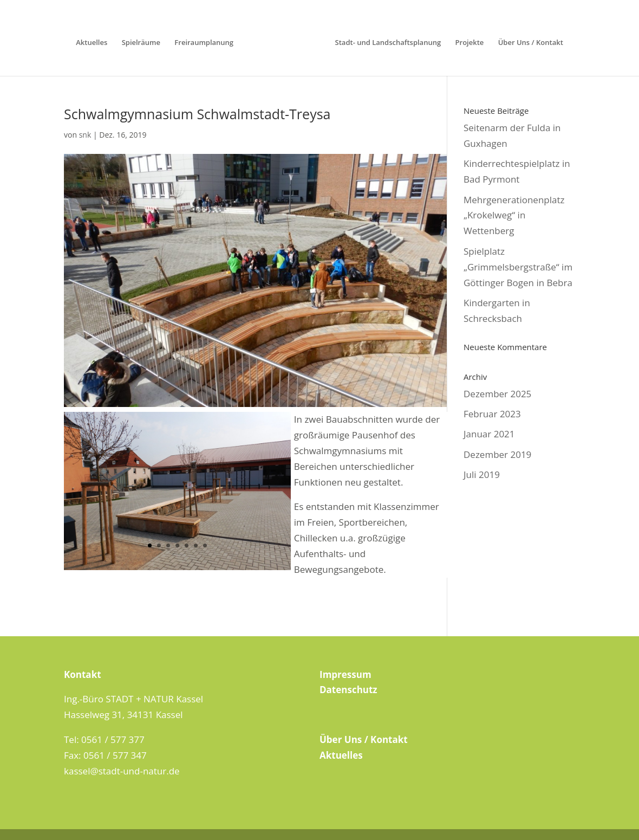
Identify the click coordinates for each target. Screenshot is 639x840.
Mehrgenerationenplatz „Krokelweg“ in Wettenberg (514, 215)
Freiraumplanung (204, 43)
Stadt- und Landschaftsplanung (388, 43)
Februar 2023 (492, 414)
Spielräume (141, 43)
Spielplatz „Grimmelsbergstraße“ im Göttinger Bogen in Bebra (518, 267)
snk (85, 135)
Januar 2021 (489, 434)
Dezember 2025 (497, 394)
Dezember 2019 (497, 454)
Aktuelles (92, 43)
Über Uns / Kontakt (531, 43)
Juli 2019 (482, 474)
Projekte (470, 43)
